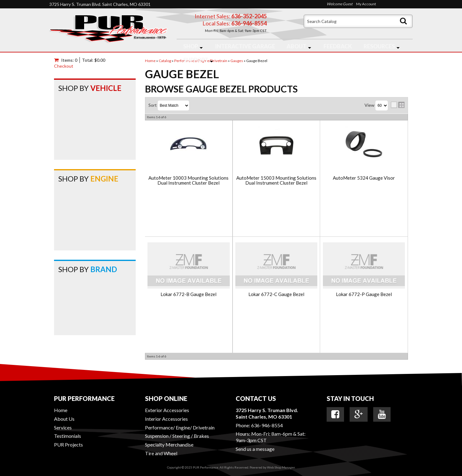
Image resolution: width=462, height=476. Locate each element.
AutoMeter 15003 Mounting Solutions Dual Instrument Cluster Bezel (276, 180)
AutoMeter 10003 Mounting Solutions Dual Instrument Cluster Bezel (188, 180)
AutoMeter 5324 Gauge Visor (364, 178)
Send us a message (255, 449)
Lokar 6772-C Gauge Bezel (276, 294)
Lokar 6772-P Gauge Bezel (364, 294)
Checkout (64, 66)
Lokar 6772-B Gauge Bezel (188, 294)
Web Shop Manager (281, 467)
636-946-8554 (267, 425)
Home (61, 410)
